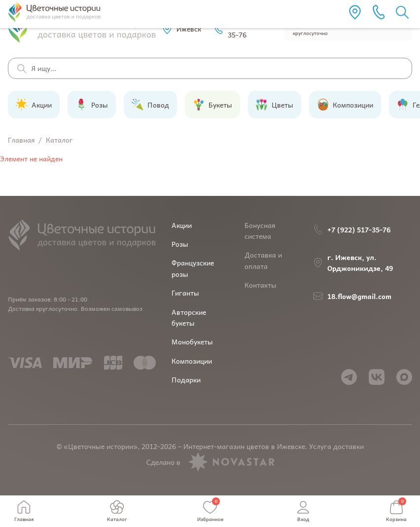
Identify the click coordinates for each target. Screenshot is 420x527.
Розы (180, 244)
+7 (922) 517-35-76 (242, 29)
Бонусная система (260, 230)
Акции (182, 225)
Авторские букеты (189, 317)
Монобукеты (192, 341)
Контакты (261, 285)
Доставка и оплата (263, 260)
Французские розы (193, 268)
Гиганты (185, 293)
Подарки (186, 379)
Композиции (192, 361)
